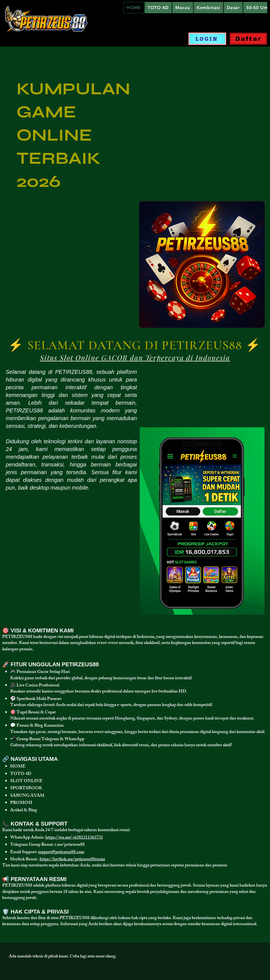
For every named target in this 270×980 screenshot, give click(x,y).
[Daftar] (248, 39)
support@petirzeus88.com (61, 853)
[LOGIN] (207, 39)
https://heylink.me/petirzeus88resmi (72, 860)
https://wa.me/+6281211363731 (74, 838)
